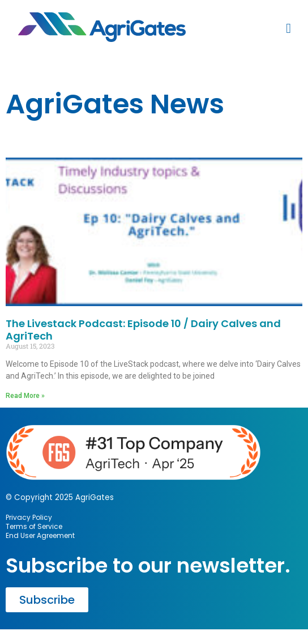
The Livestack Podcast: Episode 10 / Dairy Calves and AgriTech (143, 330)
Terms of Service (34, 526)
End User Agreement (40, 535)
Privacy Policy (29, 517)
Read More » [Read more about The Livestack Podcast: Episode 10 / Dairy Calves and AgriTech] (25, 396)
